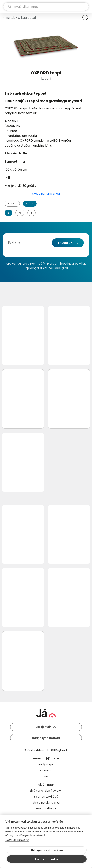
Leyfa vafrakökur (47, 859)
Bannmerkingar (46, 809)
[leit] (46, 7)
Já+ (46, 776)
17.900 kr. (65, 243)
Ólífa (30, 204)
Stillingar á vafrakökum (47, 850)
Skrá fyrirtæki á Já (46, 797)
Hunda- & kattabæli (21, 18)
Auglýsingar (46, 764)
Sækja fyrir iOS (46, 727)
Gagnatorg (46, 770)
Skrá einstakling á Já (46, 803)
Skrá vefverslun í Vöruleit (46, 791)
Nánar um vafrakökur (17, 840)
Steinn (12, 204)
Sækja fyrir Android (46, 738)
